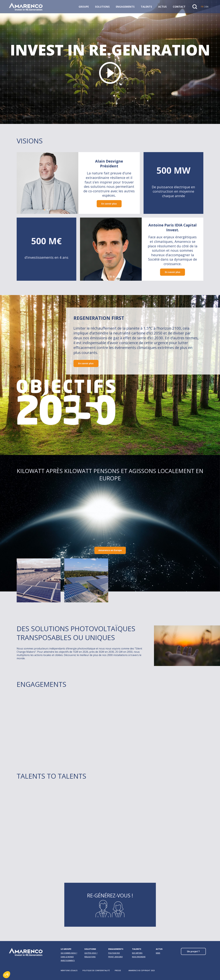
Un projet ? (193, 951)
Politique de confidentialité (96, 970)
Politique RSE (114, 953)
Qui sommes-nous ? (69, 953)
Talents (146, 7)
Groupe (84, 7)
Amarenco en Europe (110, 550)
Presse (118, 970)
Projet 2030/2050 (115, 957)
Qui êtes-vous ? (91, 953)
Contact (179, 7)
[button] (45, 211)
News (158, 953)
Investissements (68, 961)
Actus (162, 7)
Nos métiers (137, 953)
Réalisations (90, 957)
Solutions (102, 7)
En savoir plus (109, 205)
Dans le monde (67, 957)
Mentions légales (69, 970)
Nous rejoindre (139, 957)
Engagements (125, 7)
